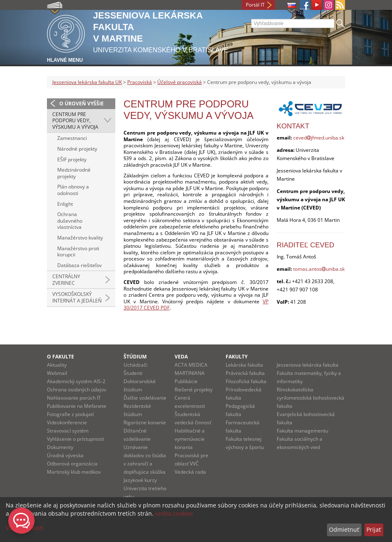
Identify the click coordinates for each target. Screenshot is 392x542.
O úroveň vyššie (82, 104)
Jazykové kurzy (140, 480)
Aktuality (57, 365)
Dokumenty (60, 447)
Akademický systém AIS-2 (76, 381)
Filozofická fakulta (246, 381)
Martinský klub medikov (74, 472)
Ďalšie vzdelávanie (145, 398)
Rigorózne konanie (145, 422)
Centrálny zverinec (66, 280)
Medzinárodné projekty (74, 173)
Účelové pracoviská (180, 82)
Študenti (133, 373)
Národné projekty (77, 149)
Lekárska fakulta (244, 365)
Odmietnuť (344, 529)
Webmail (57, 373)
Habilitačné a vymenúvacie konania (190, 439)
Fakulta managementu (302, 431)
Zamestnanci (72, 138)
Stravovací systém (68, 431)
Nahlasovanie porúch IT (74, 398)
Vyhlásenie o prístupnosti (76, 439)
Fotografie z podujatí (70, 414)
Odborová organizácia (72, 464)
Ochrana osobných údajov (77, 390)
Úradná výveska (65, 455)
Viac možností (25, 528)
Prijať (374, 529)
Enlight (65, 204)
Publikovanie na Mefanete (77, 406)
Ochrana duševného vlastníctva (70, 221)
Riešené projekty (194, 390)
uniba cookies (174, 513)
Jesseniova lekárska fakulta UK (87, 82)
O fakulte (61, 357)
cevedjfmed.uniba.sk (319, 138)
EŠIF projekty (72, 159)
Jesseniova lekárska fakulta (308, 365)
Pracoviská (140, 82)
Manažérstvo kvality (80, 238)
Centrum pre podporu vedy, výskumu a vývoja (75, 121)
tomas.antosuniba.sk (319, 269)
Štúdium (135, 357)
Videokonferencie (67, 422)
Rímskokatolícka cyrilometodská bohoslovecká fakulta (310, 398)
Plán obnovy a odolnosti (73, 190)
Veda (181, 357)
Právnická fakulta (245, 373)
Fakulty (237, 357)
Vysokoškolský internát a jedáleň (77, 297)
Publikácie (186, 381)
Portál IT (255, 5)
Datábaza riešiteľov (79, 265)
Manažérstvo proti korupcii (78, 252)
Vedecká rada (190, 472)
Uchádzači (135, 365)
